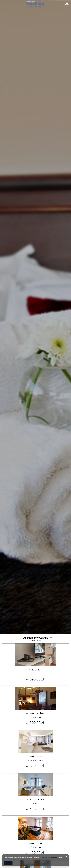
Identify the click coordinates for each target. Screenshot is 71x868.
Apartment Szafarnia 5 (35, 757)
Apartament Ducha (35, 670)
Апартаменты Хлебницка (35, 713)
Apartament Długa (35, 843)
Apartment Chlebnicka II (35, 800)
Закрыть (8, 863)
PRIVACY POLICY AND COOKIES (49, 857)
